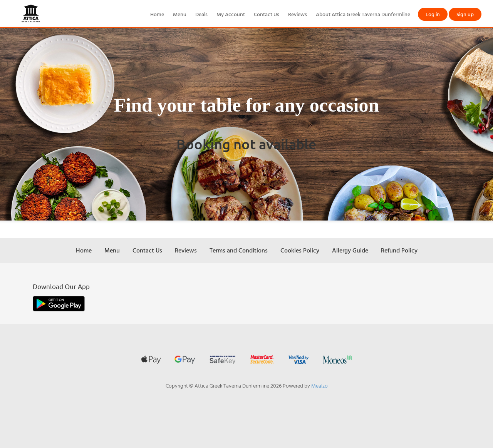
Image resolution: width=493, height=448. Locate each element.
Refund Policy (399, 250)
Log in (433, 14)
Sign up (465, 14)
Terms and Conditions (239, 250)
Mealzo (319, 385)
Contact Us (267, 14)
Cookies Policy (300, 250)
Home (157, 14)
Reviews (298, 14)
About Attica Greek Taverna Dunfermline (363, 14)
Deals (201, 14)
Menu (180, 14)
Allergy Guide (350, 250)
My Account (231, 14)
